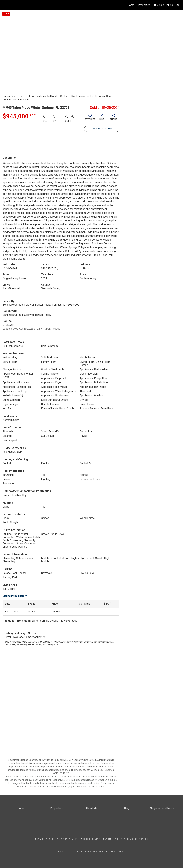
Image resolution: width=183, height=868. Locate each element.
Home (131, 5)
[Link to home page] (4, 5)
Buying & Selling (163, 5)
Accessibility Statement (99, 839)
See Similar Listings (102, 129)
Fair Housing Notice (134, 839)
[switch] (90, 118)
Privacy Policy (67, 839)
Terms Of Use (44, 839)
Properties (144, 5)
